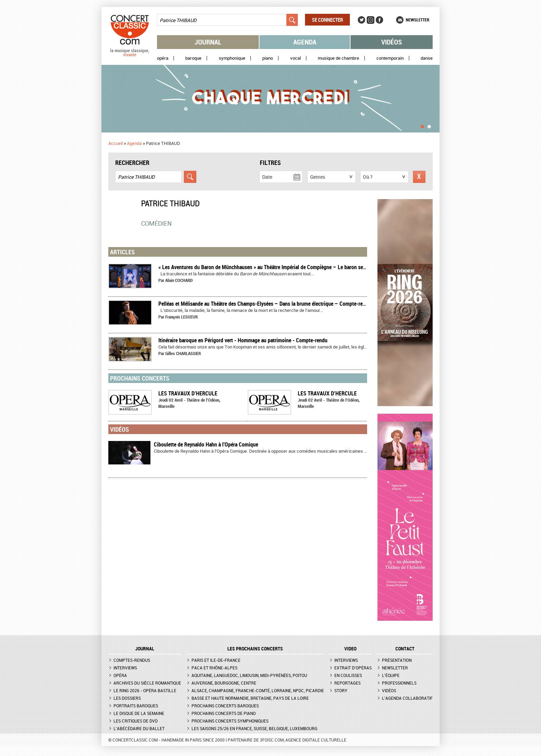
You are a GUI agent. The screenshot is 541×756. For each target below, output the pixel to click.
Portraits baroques (136, 706)
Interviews (125, 668)
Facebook (380, 20)
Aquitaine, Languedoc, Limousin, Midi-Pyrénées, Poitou (249, 675)
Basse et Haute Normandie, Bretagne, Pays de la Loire (250, 698)
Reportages (347, 683)
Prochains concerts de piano (224, 713)
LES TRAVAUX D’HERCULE (188, 393)
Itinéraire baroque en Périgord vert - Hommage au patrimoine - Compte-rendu (243, 340)
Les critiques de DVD (136, 721)
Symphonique (232, 58)
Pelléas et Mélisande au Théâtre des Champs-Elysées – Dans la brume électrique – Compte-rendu (265, 304)
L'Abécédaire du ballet (139, 728)
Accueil (116, 143)
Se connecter (327, 20)
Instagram (371, 20)
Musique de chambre (338, 58)
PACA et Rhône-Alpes (214, 668)
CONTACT (405, 649)
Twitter (362, 20)
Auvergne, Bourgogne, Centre (224, 683)
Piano (268, 58)
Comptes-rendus (132, 660)
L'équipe (391, 675)
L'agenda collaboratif (407, 698)
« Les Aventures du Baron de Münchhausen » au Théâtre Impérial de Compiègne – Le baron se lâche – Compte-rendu (286, 267)
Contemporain (390, 58)
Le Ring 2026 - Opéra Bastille (145, 690)
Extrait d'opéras (353, 668)
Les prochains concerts (255, 649)
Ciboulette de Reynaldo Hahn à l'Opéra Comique (206, 444)
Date (267, 177)
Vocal (296, 58)
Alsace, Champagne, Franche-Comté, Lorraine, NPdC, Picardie (258, 690)
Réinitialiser (419, 177)
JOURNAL (145, 649)
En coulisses (348, 675)
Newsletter (417, 20)
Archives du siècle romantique (147, 683)
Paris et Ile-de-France (216, 660)
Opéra (163, 58)
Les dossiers (127, 698)
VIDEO (350, 649)
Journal (208, 42)
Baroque (193, 58)
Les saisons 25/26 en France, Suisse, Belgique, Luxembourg (254, 728)
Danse (427, 58)
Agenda (305, 42)
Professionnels (399, 683)
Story (341, 690)
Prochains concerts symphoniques (230, 721)
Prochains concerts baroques (225, 706)
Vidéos (392, 42)
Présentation (397, 660)
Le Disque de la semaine (139, 713)
